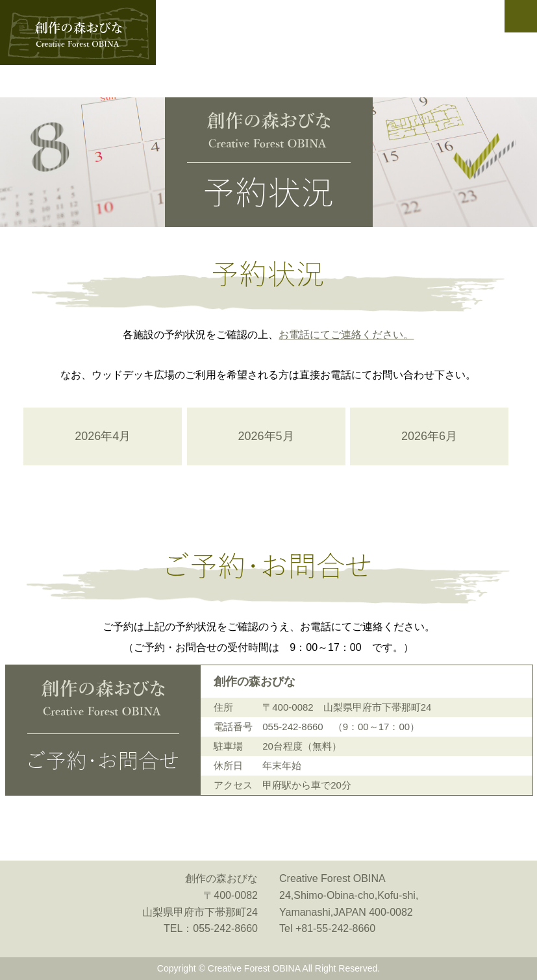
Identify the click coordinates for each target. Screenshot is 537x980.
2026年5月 (266, 436)
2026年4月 (103, 436)
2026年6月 (429, 436)
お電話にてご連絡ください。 (346, 335)
